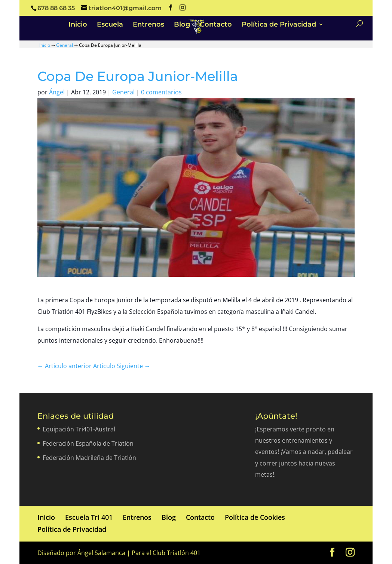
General (65, 45)
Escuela (110, 25)
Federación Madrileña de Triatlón (89, 458)
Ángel (57, 92)
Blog (182, 25)
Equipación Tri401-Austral (79, 429)
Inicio (78, 25)
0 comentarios (161, 92)
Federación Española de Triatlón (88, 443)
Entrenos (148, 25)
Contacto (216, 25)
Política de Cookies (255, 517)
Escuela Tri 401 (89, 517)
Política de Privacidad (279, 25)
